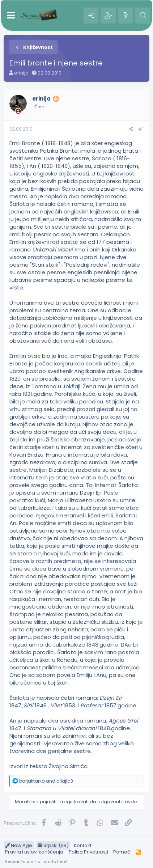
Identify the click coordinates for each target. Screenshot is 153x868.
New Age (19, 845)
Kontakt (83, 845)
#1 (141, 129)
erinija (21, 73)
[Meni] (11, 16)
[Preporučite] (131, 129)
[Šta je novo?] (126, 16)
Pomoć (122, 852)
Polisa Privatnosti (88, 852)
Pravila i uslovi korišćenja (34, 852)
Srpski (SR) (53, 845)
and (46, 781)
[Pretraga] (143, 16)
